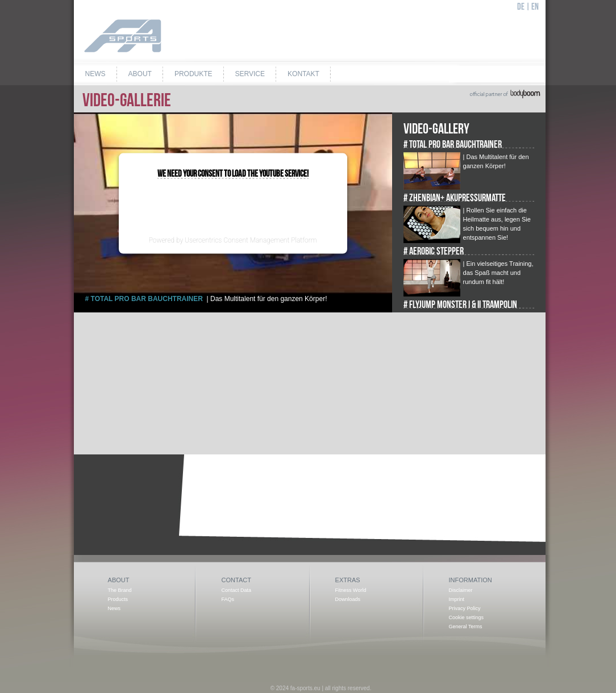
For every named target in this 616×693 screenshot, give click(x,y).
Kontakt (303, 74)
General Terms (466, 627)
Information (471, 580)
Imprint (457, 599)
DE (521, 7)
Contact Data (237, 590)
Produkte (193, 74)
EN (535, 7)
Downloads (348, 599)
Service (250, 74)
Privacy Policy (465, 608)
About (140, 74)
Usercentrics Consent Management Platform (251, 240)
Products (118, 599)
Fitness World (351, 590)
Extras (348, 580)
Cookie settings (467, 617)
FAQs (228, 599)
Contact (236, 580)
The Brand (120, 590)
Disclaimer (461, 590)
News (95, 74)
